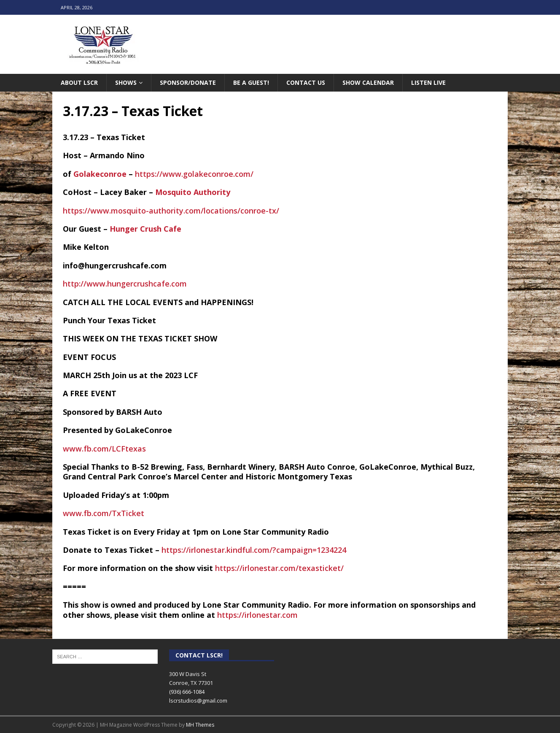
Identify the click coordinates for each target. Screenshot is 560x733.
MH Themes (200, 725)
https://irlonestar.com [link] (257, 615)
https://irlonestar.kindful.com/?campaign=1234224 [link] (254, 550)
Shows (126, 82)
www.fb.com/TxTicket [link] (104, 513)
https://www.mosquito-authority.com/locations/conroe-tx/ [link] (171, 211)
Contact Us (306, 82)
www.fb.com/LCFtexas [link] (104, 449)
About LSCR (79, 82)
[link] (100, 174)
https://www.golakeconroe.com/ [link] (194, 174)
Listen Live (428, 82)
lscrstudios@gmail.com (198, 701)
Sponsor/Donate (188, 82)
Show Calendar (368, 82)
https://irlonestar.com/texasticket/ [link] (279, 568)
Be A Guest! (251, 82)
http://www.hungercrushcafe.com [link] (125, 284)
